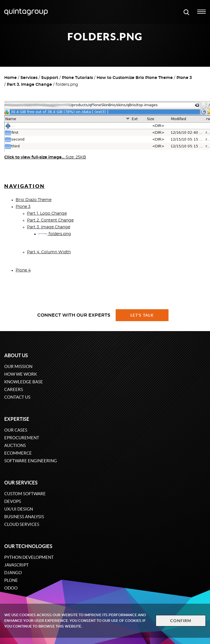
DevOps (13, 501)
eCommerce (18, 453)
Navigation (25, 186)
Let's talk (142, 315)
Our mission (18, 366)
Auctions (15, 445)
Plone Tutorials (77, 78)
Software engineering (31, 461)
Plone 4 (23, 270)
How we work (21, 374)
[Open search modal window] (186, 12)
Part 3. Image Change (29, 85)
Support (50, 78)
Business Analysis (24, 517)
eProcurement (22, 438)
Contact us (17, 397)
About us (16, 355)
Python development (29, 557)
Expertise (17, 419)
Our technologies (28, 546)
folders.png (55, 234)
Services (29, 78)
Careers (14, 389)
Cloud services (22, 524)
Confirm (181, 621)
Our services (21, 483)
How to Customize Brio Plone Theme (135, 78)
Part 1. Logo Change (47, 214)
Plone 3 (184, 78)
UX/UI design (19, 509)
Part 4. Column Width (49, 252)
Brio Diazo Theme (34, 200)
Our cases (16, 430)
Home (11, 78)
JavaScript (16, 565)
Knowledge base (24, 382)
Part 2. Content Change (50, 220)
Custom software (25, 494)
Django (13, 573)
